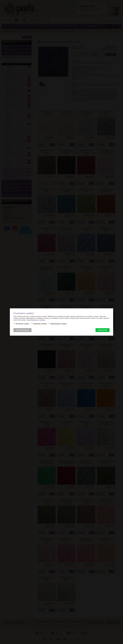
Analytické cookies (40, 324)
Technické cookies (22, 324)
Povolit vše (103, 330)
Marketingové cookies (59, 324)
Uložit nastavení (22, 330)
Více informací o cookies (36, 320)
